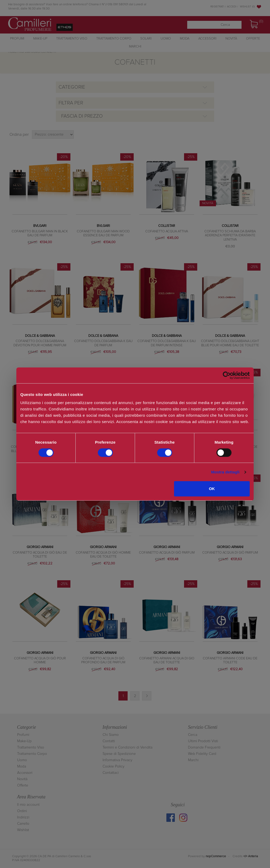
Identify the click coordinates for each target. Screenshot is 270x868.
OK (212, 489)
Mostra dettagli (225, 472)
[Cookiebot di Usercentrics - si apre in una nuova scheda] (227, 375)
